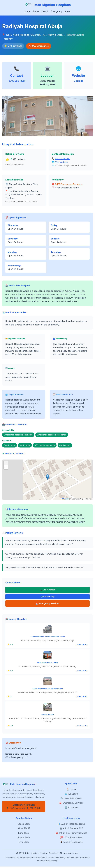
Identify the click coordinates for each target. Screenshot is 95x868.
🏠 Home (71, 791)
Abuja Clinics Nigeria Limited (48, 664)
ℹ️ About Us (71, 809)
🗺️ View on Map (47, 597)
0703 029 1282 (17, 81)
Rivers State (24, 839)
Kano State (24, 834)
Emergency (56, 11)
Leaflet (65, 499)
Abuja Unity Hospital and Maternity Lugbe (48, 690)
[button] (48, 477)
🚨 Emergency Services (71, 804)
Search (45, 11)
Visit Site (79, 81)
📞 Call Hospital (48, 590)
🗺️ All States (71, 795)
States (36, 11)
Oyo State (24, 843)
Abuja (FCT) (24, 830)
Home (28, 11)
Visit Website (61, 162)
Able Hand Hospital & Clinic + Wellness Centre (48, 638)
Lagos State (24, 825)
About (67, 11)
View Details (82, 646)
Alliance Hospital (47, 716)
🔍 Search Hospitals (71, 800)
